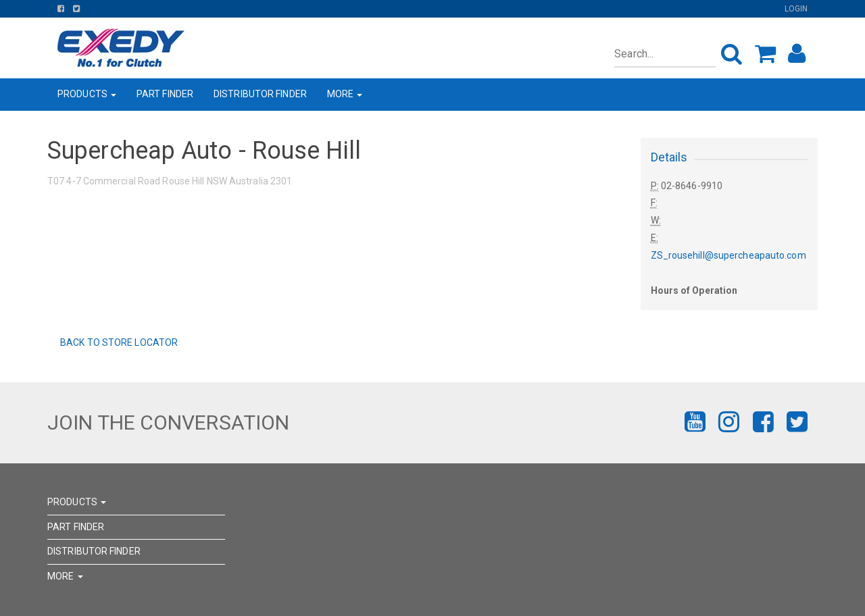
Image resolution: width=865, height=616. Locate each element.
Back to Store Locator (118, 342)
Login (796, 9)
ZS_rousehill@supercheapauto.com (728, 255)
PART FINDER (165, 94)
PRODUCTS (87, 94)
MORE (345, 94)
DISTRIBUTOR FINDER (260, 94)
